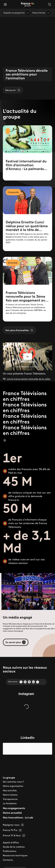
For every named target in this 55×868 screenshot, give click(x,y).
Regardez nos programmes (17, 13)
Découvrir (13, 90)
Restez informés (41, 13)
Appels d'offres (11, 838)
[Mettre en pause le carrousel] (5, 440)
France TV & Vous (14, 831)
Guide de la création (14, 842)
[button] (5, 4)
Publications (10, 846)
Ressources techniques (15, 851)
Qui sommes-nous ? (13, 777)
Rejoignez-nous (14, 820)
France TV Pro (12, 825)
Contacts (8, 855)
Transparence (10, 794)
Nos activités (10, 786)
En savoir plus (16, 642)
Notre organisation (13, 781)
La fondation (10, 799)
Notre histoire (10, 790)
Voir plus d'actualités (19, 330)
